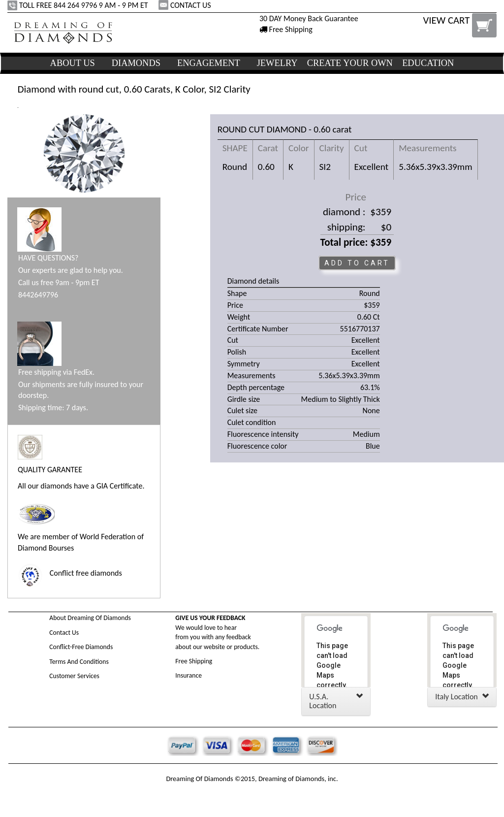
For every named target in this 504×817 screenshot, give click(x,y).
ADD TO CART (357, 263)
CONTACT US (186, 5)
